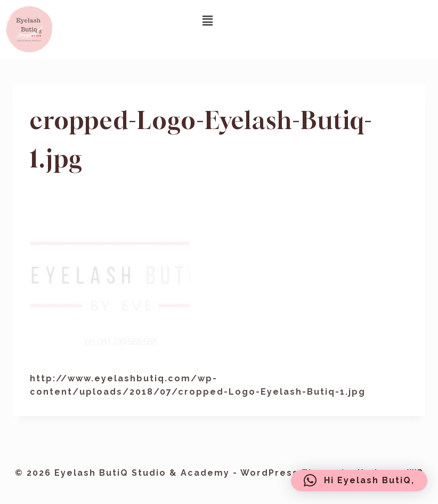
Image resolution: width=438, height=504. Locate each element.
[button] (208, 21)
